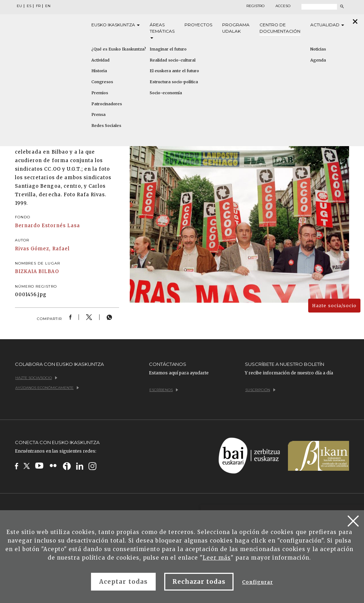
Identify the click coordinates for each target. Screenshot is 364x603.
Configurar (257, 582)
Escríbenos (164, 390)
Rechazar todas (199, 582)
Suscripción (260, 390)
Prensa (98, 114)
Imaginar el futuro (168, 49)
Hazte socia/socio (334, 306)
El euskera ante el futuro (174, 71)
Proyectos (198, 25)
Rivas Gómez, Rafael (42, 249)
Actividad (100, 60)
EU (19, 6)
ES (29, 6)
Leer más (217, 558)
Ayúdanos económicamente (47, 388)
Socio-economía (166, 93)
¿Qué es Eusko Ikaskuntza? (119, 49)
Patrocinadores (107, 104)
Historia (99, 71)
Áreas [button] (162, 30)
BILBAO (49, 271)
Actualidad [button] (327, 25)
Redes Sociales (106, 126)
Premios (100, 93)
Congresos (102, 82)
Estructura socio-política (174, 82)
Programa (236, 28)
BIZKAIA (26, 271)
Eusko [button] (116, 25)
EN (48, 6)
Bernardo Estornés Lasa (47, 226)
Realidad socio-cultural (173, 60)
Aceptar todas (123, 582)
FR (38, 6)
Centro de (280, 28)
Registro (255, 6)
